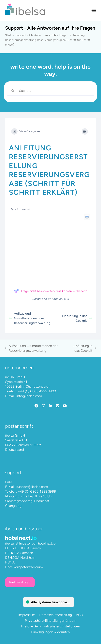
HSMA (10, 562)
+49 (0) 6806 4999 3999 (37, 391)
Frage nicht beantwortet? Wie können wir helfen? (51, 291)
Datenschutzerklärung (56, 615)
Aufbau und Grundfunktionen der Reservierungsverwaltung (30, 318)
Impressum (27, 615)
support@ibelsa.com (32, 487)
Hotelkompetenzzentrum (24, 567)
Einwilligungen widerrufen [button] (50, 632)
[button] (94, 11)
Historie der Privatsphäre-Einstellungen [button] (50, 626)
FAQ (8, 482)
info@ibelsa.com (29, 396)
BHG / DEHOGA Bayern (23, 548)
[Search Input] (54, 91)
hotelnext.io (47, 543)
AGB (79, 615)
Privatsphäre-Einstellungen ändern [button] (51, 621)
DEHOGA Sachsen (19, 553)
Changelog (13, 506)
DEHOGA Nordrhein (20, 558)
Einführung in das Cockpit (77, 318)
